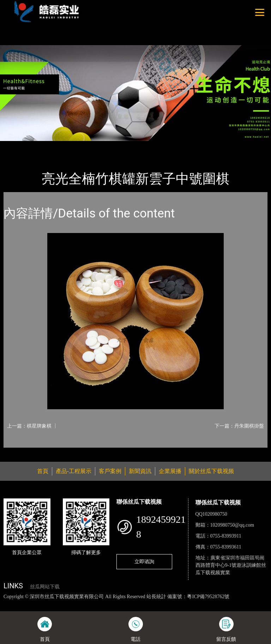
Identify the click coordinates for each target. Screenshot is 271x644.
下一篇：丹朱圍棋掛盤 (239, 426)
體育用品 (81, 146)
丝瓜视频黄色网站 (86, 604)
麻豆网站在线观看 (163, 604)
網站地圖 (11, 604)
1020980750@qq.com (232, 525)
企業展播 (170, 471)
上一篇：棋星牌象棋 (29, 426)
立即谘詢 (144, 562)
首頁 (16, 146)
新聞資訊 (140, 471)
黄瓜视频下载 (124, 604)
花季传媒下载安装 (206, 604)
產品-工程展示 (46, 146)
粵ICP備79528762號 (208, 597)
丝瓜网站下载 (45, 587)
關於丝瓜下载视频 (211, 471)
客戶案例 (110, 471)
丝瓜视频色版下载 (42, 604)
